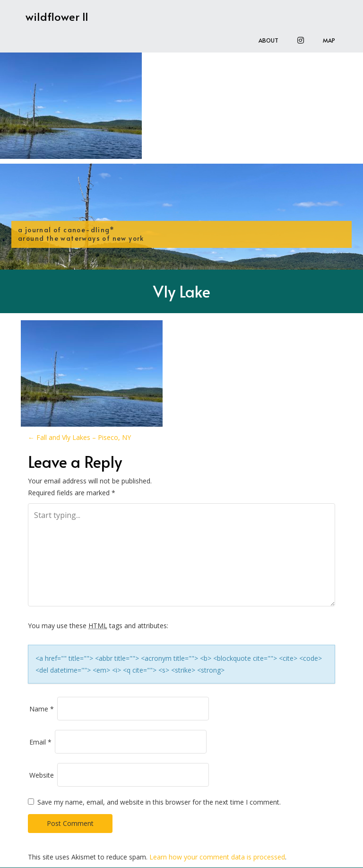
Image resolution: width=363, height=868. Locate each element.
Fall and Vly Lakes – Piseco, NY (79, 437)
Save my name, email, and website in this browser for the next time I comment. (159, 802)
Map (329, 40)
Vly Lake (182, 291)
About (268, 40)
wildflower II (57, 16)
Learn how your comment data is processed (217, 857)
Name (42, 709)
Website (42, 775)
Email (40, 742)
